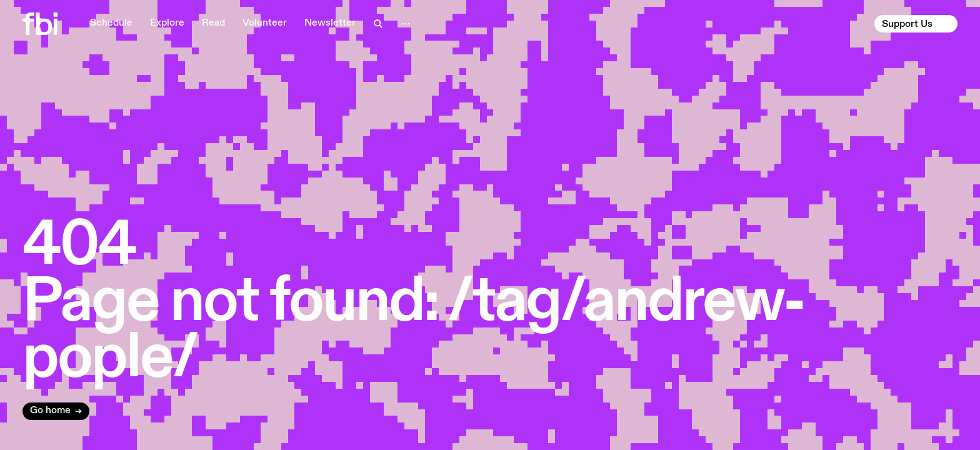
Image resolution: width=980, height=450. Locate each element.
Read (213, 23)
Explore (167, 23)
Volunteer (265, 23)
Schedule (111, 23)
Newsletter (330, 23)
